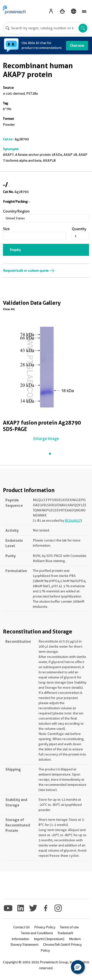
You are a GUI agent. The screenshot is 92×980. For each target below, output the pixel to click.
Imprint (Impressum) (49, 939)
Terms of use (69, 927)
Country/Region (16, 211)
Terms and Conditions (37, 933)
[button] (78, 967)
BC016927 (73, 520)
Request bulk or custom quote (29, 270)
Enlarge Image (46, 439)
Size (6, 229)
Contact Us (21, 927)
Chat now (77, 45)
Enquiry (15, 250)
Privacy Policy (45, 927)
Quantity (79, 229)
